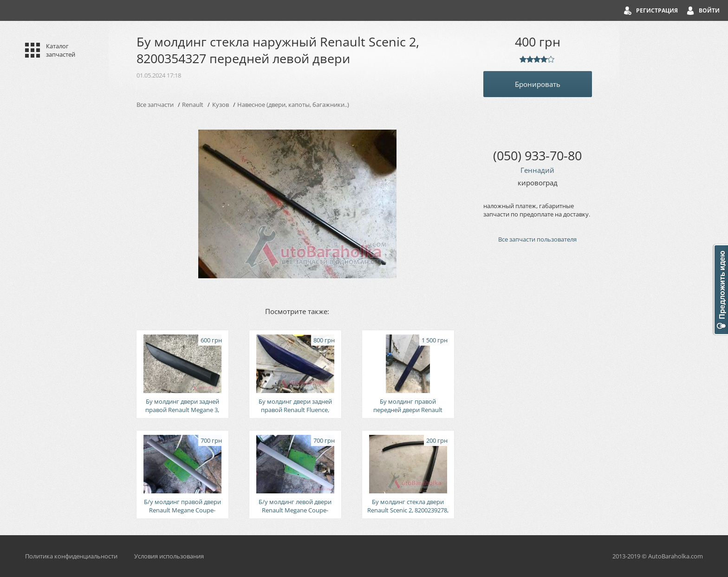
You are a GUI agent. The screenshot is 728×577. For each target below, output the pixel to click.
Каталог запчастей (61, 50)
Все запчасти (155, 105)
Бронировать (538, 84)
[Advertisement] (538, 408)
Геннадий (537, 170)
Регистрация (657, 10)
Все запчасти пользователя (537, 239)
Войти (709, 10)
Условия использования (169, 556)
